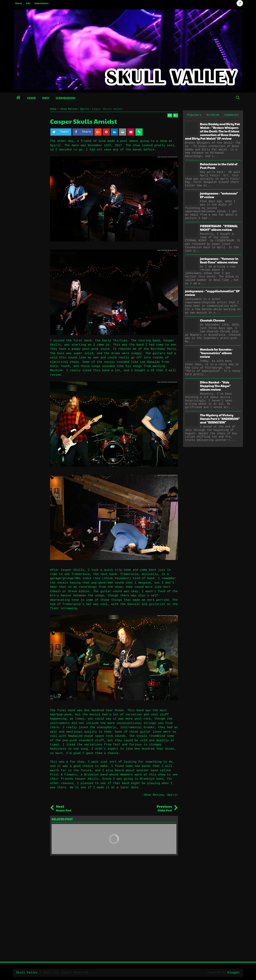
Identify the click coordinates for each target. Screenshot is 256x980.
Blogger (234, 973)
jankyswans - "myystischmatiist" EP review (212, 293)
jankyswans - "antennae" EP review (219, 195)
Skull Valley (27, 973)
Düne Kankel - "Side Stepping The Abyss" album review (215, 386)
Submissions (41, 3)
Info (28, 3)
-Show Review (153, 795)
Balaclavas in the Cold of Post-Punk (219, 166)
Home (18, 3)
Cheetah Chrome (212, 320)
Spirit (173, 795)
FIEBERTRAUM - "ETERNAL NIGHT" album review (219, 228)
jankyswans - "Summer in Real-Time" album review (219, 260)
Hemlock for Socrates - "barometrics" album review (216, 353)
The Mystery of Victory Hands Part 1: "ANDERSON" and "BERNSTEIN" (220, 419)
